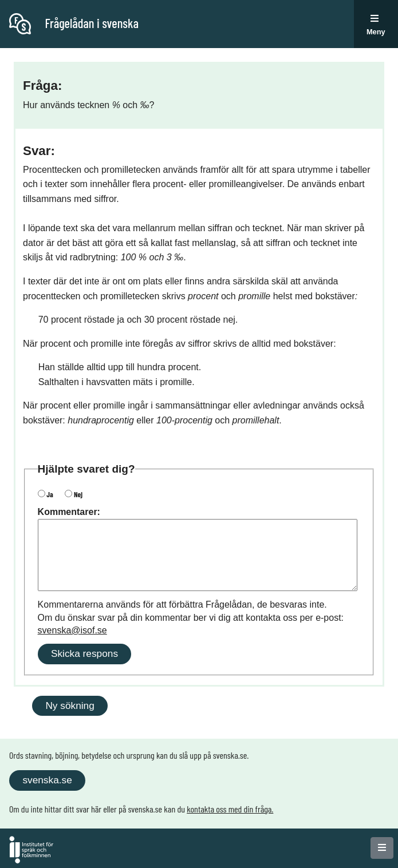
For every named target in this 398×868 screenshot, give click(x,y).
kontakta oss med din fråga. (230, 809)
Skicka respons (84, 653)
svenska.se (47, 780)
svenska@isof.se (72, 630)
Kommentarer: (69, 512)
